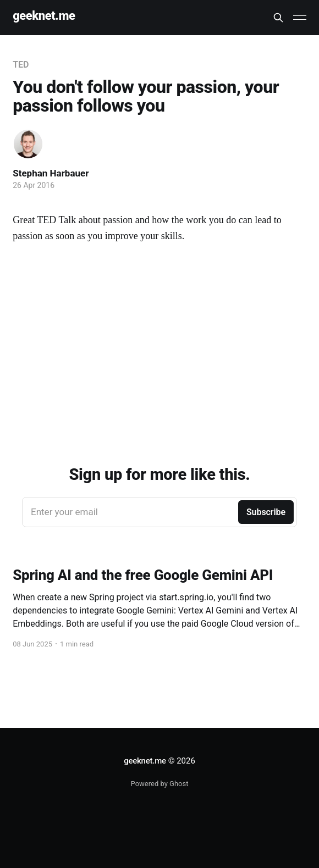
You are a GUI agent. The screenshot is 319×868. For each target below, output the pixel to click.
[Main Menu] (300, 18)
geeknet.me (44, 16)
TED (21, 65)
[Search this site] (278, 18)
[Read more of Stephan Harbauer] (28, 144)
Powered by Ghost (160, 784)
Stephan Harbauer (51, 173)
